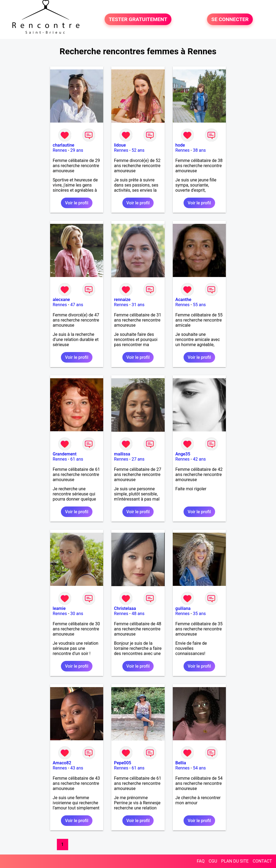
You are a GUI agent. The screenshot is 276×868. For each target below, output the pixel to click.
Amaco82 (62, 763)
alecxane (61, 300)
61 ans (77, 459)
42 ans (199, 459)
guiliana (183, 608)
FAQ (201, 861)
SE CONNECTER (230, 19)
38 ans (199, 150)
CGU (213, 861)
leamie (59, 608)
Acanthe (183, 300)
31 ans (138, 305)
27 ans (138, 459)
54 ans (199, 768)
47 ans (77, 305)
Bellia (181, 763)
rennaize (122, 300)
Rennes (60, 150)
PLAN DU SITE (235, 861)
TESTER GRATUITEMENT (138, 19)
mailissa (122, 454)
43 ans (77, 768)
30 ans (77, 614)
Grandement (65, 454)
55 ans (199, 305)
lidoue (120, 145)
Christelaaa (125, 608)
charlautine (64, 145)
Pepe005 (123, 763)
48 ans (138, 614)
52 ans (138, 150)
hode (180, 145)
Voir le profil (77, 203)
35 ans (199, 614)
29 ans (77, 150)
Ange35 (183, 454)
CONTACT (262, 861)
